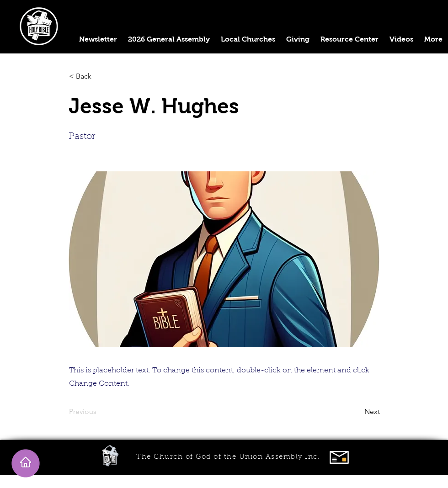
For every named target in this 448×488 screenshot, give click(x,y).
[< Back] (99, 76)
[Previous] (99, 412)
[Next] (357, 412)
